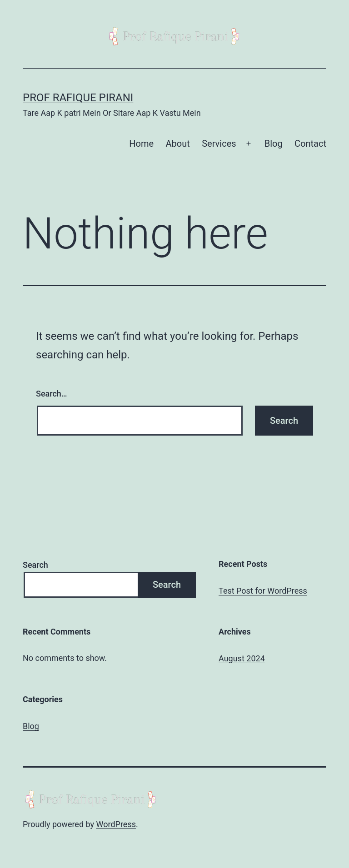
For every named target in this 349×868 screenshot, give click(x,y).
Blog (274, 144)
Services (219, 144)
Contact (310, 144)
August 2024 (242, 658)
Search (35, 565)
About (178, 144)
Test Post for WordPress (263, 591)
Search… (52, 394)
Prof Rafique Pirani (78, 98)
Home (141, 144)
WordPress (116, 824)
